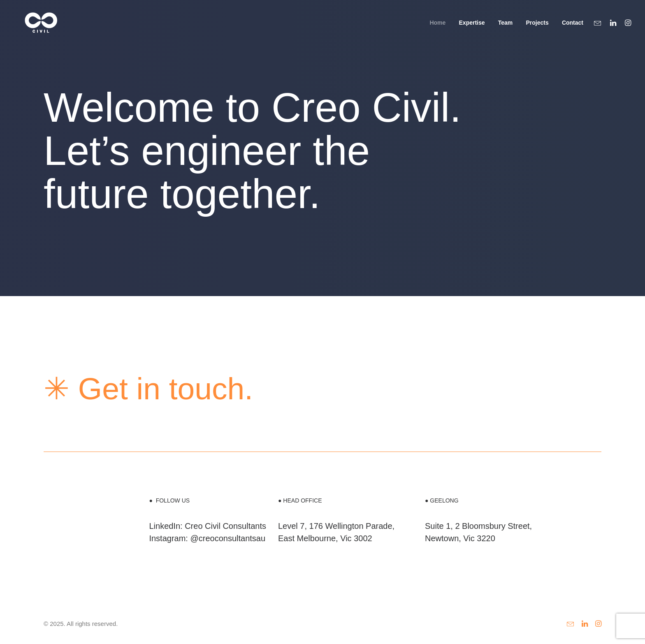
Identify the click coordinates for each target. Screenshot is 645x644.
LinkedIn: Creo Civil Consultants (208, 526)
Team (506, 28)
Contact (573, 28)
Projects (537, 28)
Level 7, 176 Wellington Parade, (336, 526)
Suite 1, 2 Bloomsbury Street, (478, 526)
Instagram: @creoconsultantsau (207, 538)
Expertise (472, 28)
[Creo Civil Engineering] (35, 28)
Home (437, 28)
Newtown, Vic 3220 (460, 538)
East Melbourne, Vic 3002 (325, 538)
